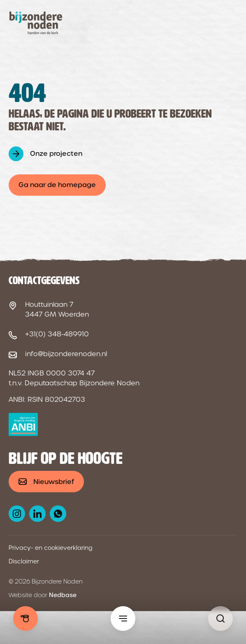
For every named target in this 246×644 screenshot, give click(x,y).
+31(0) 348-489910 (57, 334)
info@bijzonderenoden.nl (66, 354)
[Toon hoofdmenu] (123, 619)
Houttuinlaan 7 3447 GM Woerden (57, 309)
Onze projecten (56, 154)
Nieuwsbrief (54, 482)
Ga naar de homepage (57, 185)
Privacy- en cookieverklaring (51, 548)
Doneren (26, 619)
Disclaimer (24, 561)
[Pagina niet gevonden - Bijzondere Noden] (220, 619)
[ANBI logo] (23, 424)
